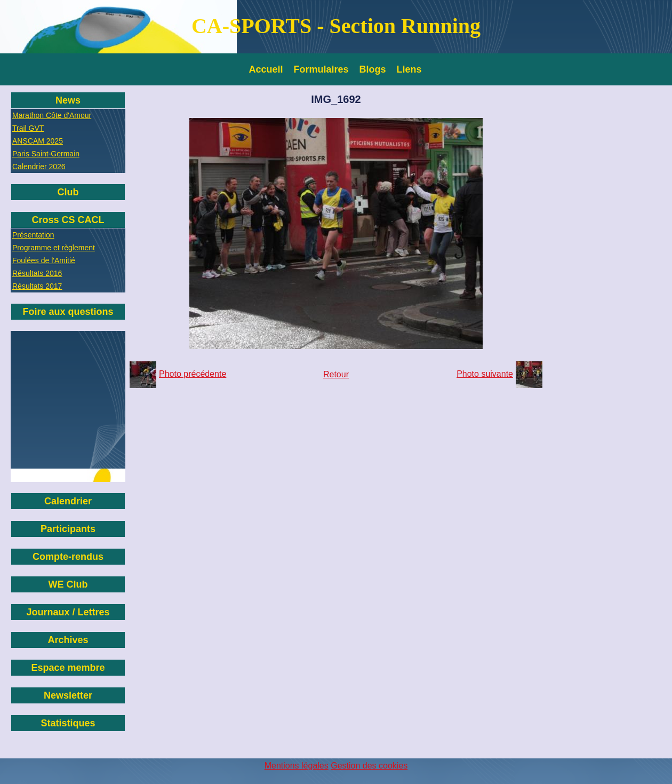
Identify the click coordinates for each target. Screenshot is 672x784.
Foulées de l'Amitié (44, 260)
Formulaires (321, 69)
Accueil (266, 69)
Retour (336, 374)
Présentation (33, 235)
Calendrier (68, 501)
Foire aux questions (68, 312)
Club (68, 192)
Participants (68, 529)
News (68, 100)
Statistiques (68, 723)
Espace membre (68, 668)
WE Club (68, 584)
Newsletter (68, 695)
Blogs (373, 69)
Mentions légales (297, 766)
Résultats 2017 (37, 286)
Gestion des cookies (369, 766)
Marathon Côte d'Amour (52, 115)
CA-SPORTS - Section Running (336, 26)
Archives (68, 640)
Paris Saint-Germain (46, 154)
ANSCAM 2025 (38, 141)
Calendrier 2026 (39, 167)
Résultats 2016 (37, 273)
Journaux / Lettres (68, 612)
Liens (409, 69)
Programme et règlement (54, 248)
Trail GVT (28, 128)
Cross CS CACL (68, 220)
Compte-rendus (68, 557)
